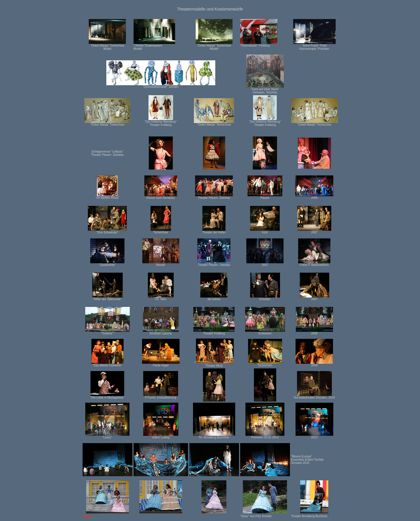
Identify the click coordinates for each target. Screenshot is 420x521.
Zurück (87, 516)
